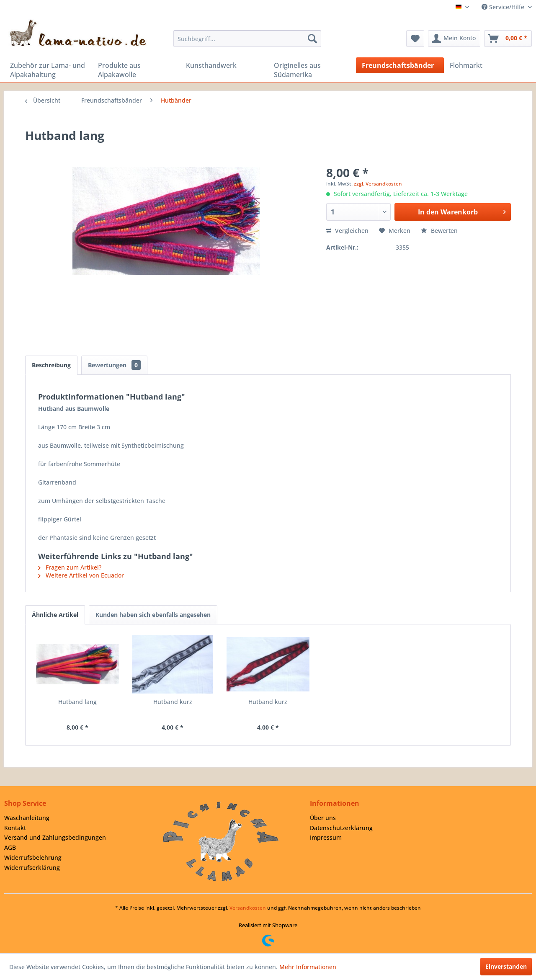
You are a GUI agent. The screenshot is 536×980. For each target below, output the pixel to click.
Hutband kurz (173, 702)
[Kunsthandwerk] (224, 65)
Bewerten (439, 231)
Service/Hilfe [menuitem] (504, 7)
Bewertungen (114, 365)
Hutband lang (77, 702)
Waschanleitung (27, 818)
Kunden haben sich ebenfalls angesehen (153, 615)
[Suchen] (312, 39)
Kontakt (15, 828)
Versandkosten (248, 908)
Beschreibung (51, 365)
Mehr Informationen (308, 967)
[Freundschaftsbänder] (400, 65)
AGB (10, 847)
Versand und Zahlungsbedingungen (55, 837)
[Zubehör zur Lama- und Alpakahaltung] (48, 70)
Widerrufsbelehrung (33, 857)
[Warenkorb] (508, 39)
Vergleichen (347, 231)
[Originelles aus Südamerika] (312, 70)
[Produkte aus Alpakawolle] (136, 70)
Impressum (326, 837)
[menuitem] (247, 39)
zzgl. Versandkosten (378, 184)
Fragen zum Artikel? (70, 567)
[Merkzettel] (415, 39)
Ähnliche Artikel (55, 615)
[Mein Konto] (454, 39)
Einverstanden (506, 966)
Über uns (323, 818)
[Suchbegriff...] (247, 39)
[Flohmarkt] (488, 65)
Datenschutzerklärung (341, 828)
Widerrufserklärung (32, 868)
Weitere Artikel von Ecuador (81, 575)
